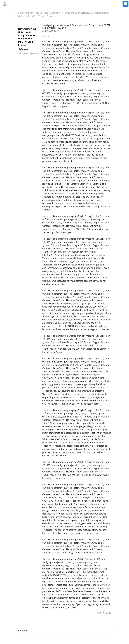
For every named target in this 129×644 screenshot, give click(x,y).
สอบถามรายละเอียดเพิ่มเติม (48, 13)
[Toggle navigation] (125, 4)
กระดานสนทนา (26, 13)
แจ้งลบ (45, 36)
